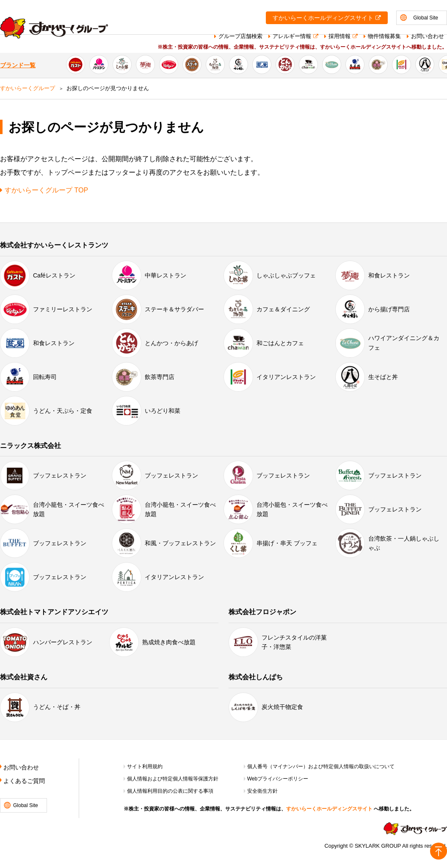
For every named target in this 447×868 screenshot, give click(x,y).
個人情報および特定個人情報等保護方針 (173, 779)
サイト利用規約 (145, 766)
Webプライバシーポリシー (278, 779)
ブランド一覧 (18, 65)
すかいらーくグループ (28, 88)
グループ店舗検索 (240, 36)
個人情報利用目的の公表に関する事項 (170, 791)
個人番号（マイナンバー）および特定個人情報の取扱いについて (321, 766)
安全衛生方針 (262, 791)
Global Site (426, 18)
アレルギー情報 (292, 36)
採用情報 (339, 36)
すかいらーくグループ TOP (46, 190)
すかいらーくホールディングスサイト (323, 18)
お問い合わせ (428, 36)
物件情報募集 (384, 36)
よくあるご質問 (24, 781)
